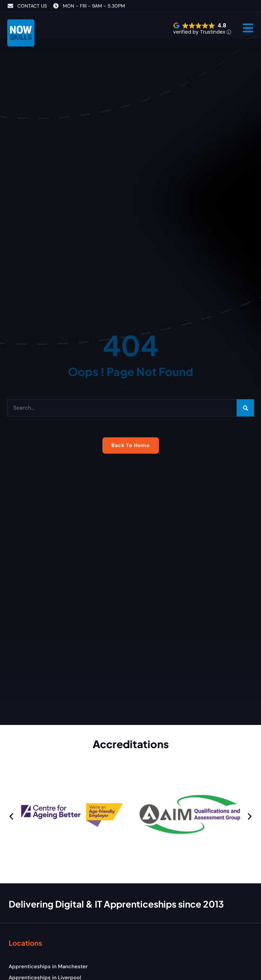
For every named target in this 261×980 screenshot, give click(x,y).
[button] (248, 28)
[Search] (245, 408)
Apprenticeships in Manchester (48, 966)
